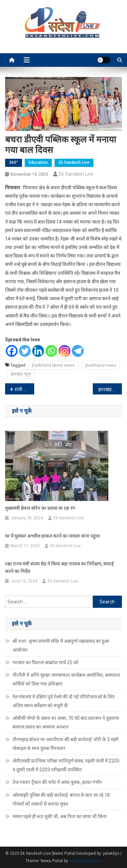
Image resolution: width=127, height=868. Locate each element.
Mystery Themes (85, 861)
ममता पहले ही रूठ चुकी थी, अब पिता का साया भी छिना (60, 816)
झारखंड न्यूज (21, 374)
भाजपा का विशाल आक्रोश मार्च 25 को (46, 662)
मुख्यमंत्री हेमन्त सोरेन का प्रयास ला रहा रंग (40, 508)
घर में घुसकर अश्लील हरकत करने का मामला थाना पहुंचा (52, 536)
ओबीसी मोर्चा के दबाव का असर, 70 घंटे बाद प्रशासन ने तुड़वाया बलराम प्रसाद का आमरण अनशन (66, 722)
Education (38, 162)
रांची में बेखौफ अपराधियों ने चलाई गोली (24, 389)
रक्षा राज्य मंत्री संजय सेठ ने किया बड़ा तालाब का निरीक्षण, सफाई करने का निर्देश (59, 567)
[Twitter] (25, 351)
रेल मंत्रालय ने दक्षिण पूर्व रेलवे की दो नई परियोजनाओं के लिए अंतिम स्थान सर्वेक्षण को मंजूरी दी (64, 701)
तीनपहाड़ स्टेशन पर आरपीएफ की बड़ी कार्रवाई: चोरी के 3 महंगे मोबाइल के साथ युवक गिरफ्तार (66, 744)
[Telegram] (78, 351)
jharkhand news (101, 365)
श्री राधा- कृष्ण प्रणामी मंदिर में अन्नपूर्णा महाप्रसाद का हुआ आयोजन (61, 645)
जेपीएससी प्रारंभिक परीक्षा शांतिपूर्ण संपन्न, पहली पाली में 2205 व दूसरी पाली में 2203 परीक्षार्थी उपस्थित (66, 765)
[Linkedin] (38, 351)
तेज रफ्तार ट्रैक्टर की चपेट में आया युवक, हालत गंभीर (57, 782)
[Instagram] (65, 351)
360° (14, 162)
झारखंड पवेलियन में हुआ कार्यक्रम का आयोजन (110, 389)
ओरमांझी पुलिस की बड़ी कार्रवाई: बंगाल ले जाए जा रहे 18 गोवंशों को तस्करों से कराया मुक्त (61, 799)
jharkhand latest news (53, 365)
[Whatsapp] (51, 351)
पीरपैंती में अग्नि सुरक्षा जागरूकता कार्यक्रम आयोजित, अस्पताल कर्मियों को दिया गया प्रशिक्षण (66, 679)
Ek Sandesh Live (74, 162)
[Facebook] (12, 351)
